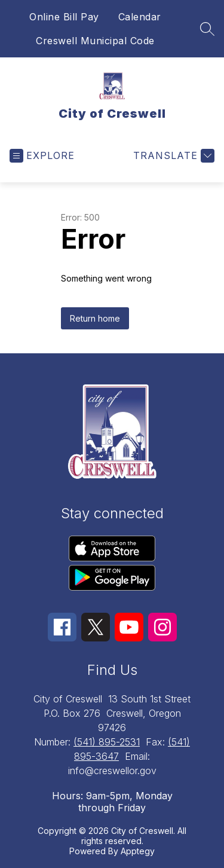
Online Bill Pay (64, 17)
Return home (95, 318)
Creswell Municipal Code (95, 41)
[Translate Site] (172, 156)
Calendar (140, 17)
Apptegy (138, 851)
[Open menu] (42, 156)
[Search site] (207, 29)
